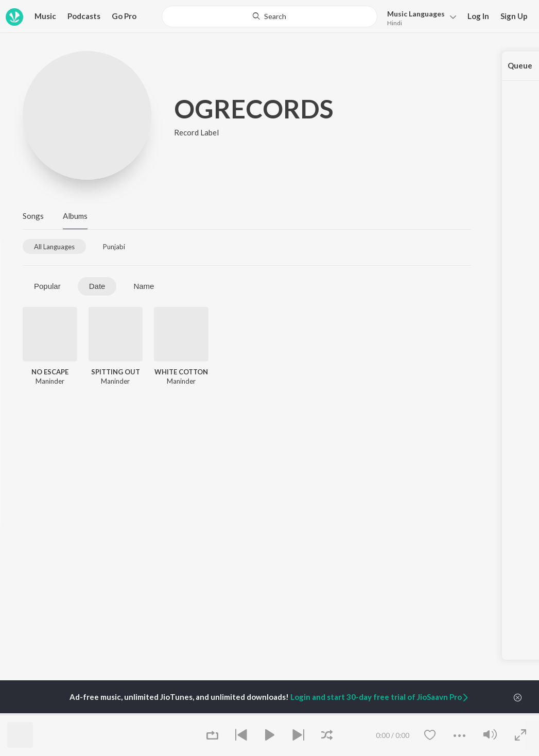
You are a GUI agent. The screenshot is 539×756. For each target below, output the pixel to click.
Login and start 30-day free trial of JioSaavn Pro (380, 697)
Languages (416, 14)
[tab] (54, 246)
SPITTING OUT (116, 372)
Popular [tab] (47, 286)
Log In (478, 16)
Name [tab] (144, 286)
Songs (33, 216)
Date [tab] (97, 286)
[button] (419, 17)
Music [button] (45, 16)
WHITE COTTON (181, 372)
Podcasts (84, 16)
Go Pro (124, 16)
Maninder (50, 381)
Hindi (395, 23)
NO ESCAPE (50, 372)
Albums (75, 216)
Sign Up (514, 16)
